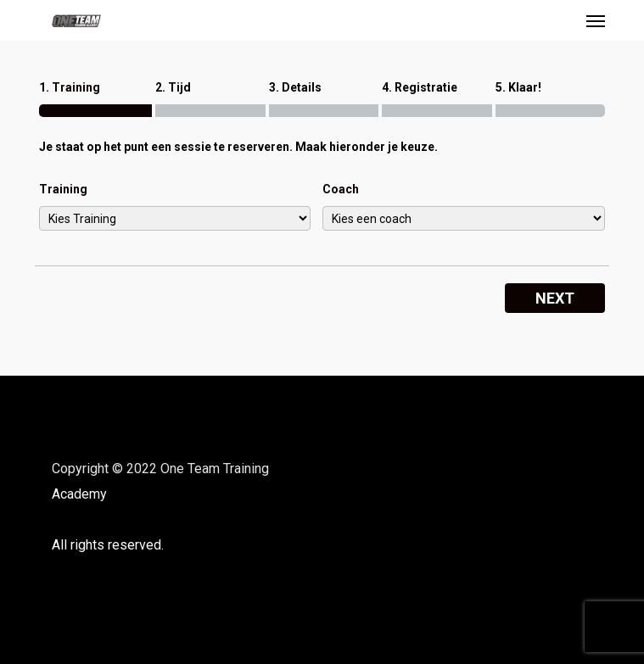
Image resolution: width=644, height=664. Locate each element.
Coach (341, 189)
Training (63, 189)
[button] (596, 20)
